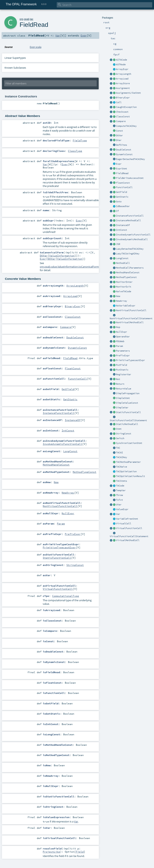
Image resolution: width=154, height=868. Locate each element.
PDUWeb (120, 341)
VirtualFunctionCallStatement (129, 536)
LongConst (122, 258)
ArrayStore (123, 83)
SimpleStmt (123, 398)
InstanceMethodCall (128, 220)
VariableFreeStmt (127, 519)
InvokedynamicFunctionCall (133, 235)
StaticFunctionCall (128, 412)
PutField (122, 365)
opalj (26, 19)
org (21, 19)
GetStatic (122, 197)
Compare (121, 121)
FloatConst (123, 183)
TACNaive (122, 467)
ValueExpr (122, 509)
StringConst (124, 434)
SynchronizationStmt (129, 443)
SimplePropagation (128, 393)
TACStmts (122, 481)
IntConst (122, 230)
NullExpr (122, 332)
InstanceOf (123, 225)
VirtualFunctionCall (129, 528)
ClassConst (123, 117)
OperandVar (123, 337)
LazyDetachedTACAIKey (130, 249)
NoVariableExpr (126, 306)
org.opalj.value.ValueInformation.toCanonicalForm (69, 267)
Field (80, 852)
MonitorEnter (124, 282)
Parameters (123, 351)
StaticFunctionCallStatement (128, 420)
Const (119, 131)
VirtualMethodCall (128, 540)
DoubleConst (124, 150)
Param (119, 346)
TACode (120, 486)
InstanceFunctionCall (130, 216)
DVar (119, 140)
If (117, 211)
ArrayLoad (122, 79)
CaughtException (126, 107)
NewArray (122, 301)
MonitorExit (124, 287)
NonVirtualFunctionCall (131, 310)
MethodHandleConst (128, 273)
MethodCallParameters (130, 268)
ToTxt (119, 500)
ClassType (75, 151)
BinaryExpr (123, 98)
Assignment (123, 88)
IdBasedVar (123, 206)
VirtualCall (124, 524)
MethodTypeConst (126, 277)
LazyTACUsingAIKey (128, 254)
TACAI (119, 453)
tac (32, 19)
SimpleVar (122, 408)
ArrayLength (124, 74)
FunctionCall (124, 187)
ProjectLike (51, 852)
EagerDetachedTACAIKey (130, 159)
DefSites (122, 145)
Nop (118, 327)
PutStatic (122, 370)
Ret (118, 379)
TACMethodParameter (128, 462)
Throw (119, 495)
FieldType (80, 140)
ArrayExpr (122, 69)
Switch (120, 438)
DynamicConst (124, 154)
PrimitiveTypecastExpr (130, 360)
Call (119, 102)
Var (118, 514)
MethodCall (123, 263)
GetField (122, 192)
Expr (119, 164)
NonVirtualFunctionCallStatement (131, 318)
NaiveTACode (124, 291)
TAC (118, 448)
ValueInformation (62, 256)
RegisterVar (124, 374)
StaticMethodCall (127, 424)
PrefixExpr (123, 356)
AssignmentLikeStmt (128, 93)
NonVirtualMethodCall (130, 322)
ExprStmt (122, 169)
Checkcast (122, 112)
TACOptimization (126, 471)
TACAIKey (122, 457)
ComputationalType (66, 596)
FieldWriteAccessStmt (130, 178)
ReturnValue (124, 389)
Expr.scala (36, 47)
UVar (119, 505)
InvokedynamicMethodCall (132, 239)
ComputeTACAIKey (126, 126)
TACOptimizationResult (130, 476)
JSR (118, 244)
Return (120, 384)
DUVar (119, 135)
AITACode (122, 60)
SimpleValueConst (127, 403)
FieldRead (122, 173)
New (118, 296)
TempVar (121, 490)
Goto (119, 202)
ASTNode (121, 64)
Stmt (119, 429)
